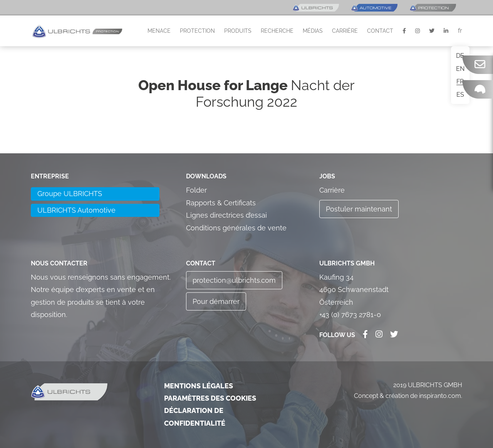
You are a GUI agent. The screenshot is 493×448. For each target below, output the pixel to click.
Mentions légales (199, 386)
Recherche (277, 31)
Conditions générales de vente (236, 228)
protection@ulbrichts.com (234, 280)
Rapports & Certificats (221, 203)
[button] (77, 31)
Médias (313, 31)
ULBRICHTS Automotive (76, 210)
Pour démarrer (216, 301)
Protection (197, 31)
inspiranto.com (440, 396)
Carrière (345, 31)
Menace (159, 31)
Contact (380, 31)
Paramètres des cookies (210, 398)
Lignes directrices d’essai (226, 215)
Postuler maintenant (359, 209)
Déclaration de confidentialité (195, 417)
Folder (196, 190)
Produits (238, 31)
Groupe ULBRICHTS (70, 194)
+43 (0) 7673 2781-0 (350, 315)
